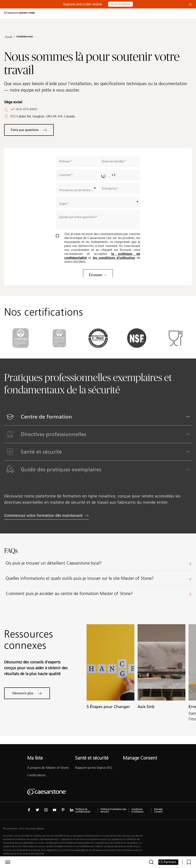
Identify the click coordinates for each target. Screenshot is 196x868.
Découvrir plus (27, 693)
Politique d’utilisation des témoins (113, 811)
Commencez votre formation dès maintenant (63, 516)
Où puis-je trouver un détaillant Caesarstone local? (99, 563)
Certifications (36, 775)
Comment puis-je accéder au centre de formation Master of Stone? (99, 593)
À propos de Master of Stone (48, 768)
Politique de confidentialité (83, 811)
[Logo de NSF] (137, 350)
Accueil (9, 36)
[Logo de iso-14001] (98, 350)
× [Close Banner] (190, 4)
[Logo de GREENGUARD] (20, 350)
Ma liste (35, 758)
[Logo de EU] (176, 350)
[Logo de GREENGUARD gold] (59, 350)
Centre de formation (34, 417)
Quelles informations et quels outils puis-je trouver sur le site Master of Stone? (99, 578)
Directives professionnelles (35, 434)
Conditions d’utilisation (137, 811)
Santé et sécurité (92, 758)
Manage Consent (140, 758)
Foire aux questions (29, 130)
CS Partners (168, 862)
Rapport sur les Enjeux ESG (94, 768)
